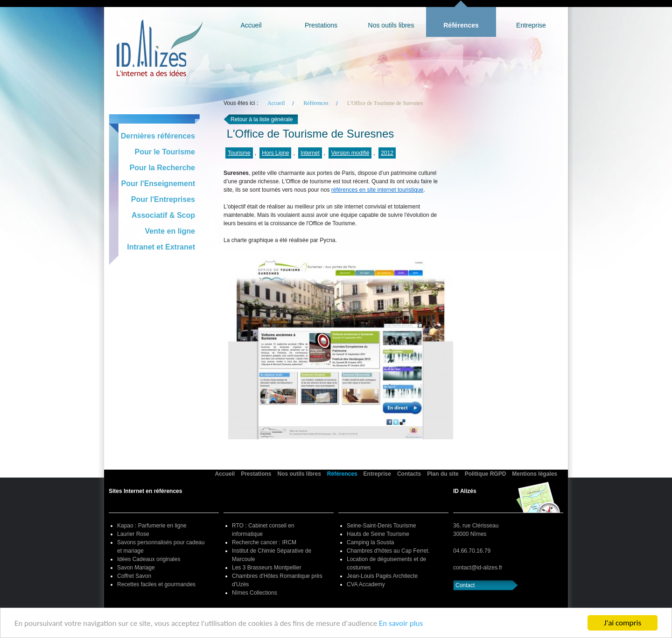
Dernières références (158, 136)
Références (461, 25)
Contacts (409, 474)
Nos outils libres (391, 25)
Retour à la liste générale (262, 119)
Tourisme (239, 153)
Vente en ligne (170, 231)
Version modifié (350, 153)
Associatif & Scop (163, 215)
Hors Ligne (275, 153)
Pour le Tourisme (165, 152)
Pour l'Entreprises (163, 199)
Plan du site (443, 474)
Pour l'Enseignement (158, 184)
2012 (387, 153)
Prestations (321, 25)
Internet (310, 153)
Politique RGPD (486, 474)
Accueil (251, 25)
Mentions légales (535, 474)
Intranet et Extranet (161, 247)
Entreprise (531, 25)
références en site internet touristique (377, 190)
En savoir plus (401, 623)
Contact (465, 585)
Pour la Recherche (163, 168)
